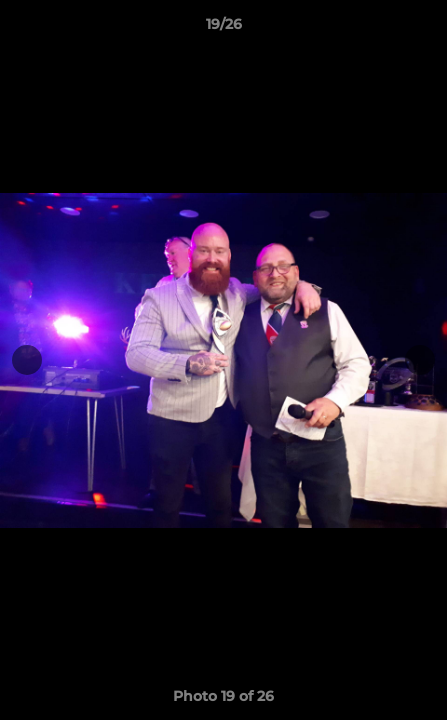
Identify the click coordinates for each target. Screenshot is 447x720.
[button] (423, 29)
